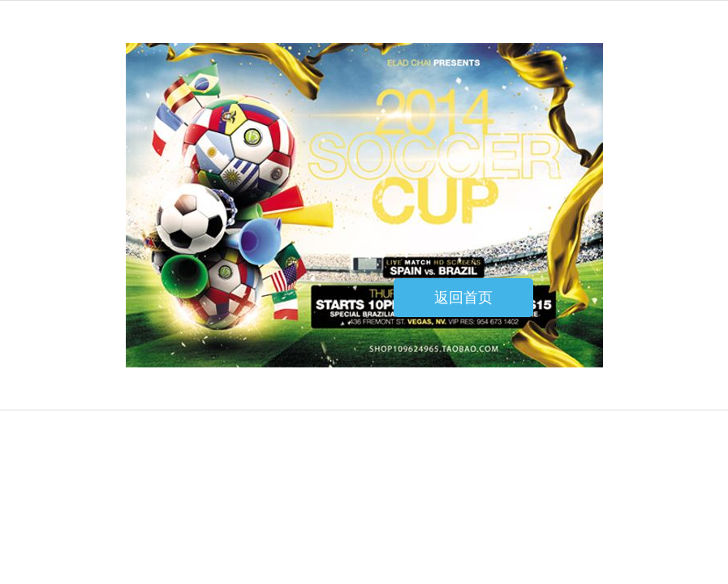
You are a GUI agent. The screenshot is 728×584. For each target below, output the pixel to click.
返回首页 (463, 298)
